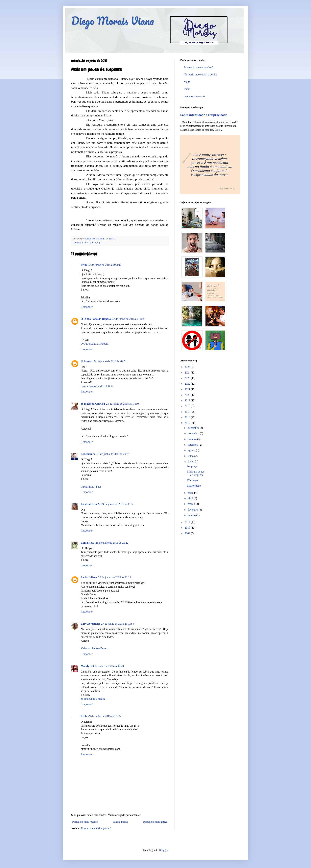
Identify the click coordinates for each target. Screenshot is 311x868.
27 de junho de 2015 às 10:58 (118, 624)
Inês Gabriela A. (90, 504)
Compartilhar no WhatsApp (87, 243)
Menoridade (194, 486)
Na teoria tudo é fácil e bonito (200, 75)
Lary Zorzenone (90, 624)
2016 (188, 417)
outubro (192, 439)
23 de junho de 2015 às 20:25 (113, 454)
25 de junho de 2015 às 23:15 (115, 577)
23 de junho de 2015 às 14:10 (122, 404)
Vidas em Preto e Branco (95, 648)
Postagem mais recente (85, 822)
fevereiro (193, 510)
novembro (194, 433)
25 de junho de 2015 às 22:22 (112, 543)
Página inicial (120, 822)
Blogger (163, 850)
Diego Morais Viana (113, 21)
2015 (188, 423)
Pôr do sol (193, 480)
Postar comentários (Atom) (96, 828)
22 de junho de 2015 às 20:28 (110, 361)
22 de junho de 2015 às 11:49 (128, 319)
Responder (87, 307)
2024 (188, 373)
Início (187, 89)
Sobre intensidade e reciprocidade (204, 115)
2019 (188, 401)
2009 (188, 533)
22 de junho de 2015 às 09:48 (104, 265)
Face (99, 487)
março (192, 504)
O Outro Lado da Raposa (96, 319)
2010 (188, 528)
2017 (188, 412)
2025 (188, 367)
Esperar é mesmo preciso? (198, 67)
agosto (192, 450)
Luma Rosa (88, 543)
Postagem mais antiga (155, 822)
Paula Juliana (89, 577)
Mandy (85, 666)
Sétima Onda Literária (93, 699)
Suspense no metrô (194, 96)
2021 (188, 389)
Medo (187, 82)
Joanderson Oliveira (93, 404)
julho (191, 456)
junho (191, 462)
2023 (188, 378)
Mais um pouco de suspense (196, 473)
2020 (188, 395)
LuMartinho (88, 454)
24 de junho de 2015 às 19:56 (118, 504)
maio (191, 493)
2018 (188, 406)
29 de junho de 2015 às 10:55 (104, 716)
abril (191, 498)
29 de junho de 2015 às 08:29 (107, 666)
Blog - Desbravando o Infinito (97, 386)
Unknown (86, 361)
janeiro (192, 515)
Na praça (192, 466)
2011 (188, 522)
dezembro (194, 428)
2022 (188, 384)
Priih (84, 265)
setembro (193, 445)
